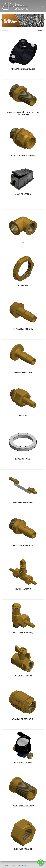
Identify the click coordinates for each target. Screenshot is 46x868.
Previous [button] (2, 20)
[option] (23, 20)
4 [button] (29, 26)
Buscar (40, 30)
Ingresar (23, 865)
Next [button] (44, 20)
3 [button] (25, 26)
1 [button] (18, 26)
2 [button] (21, 26)
